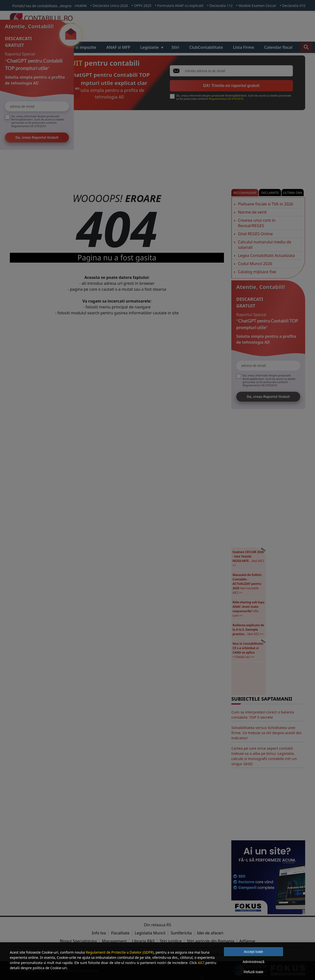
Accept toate (253, 952)
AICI (201, 963)
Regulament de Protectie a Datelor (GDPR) (120, 952)
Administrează (254, 962)
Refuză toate (253, 972)
